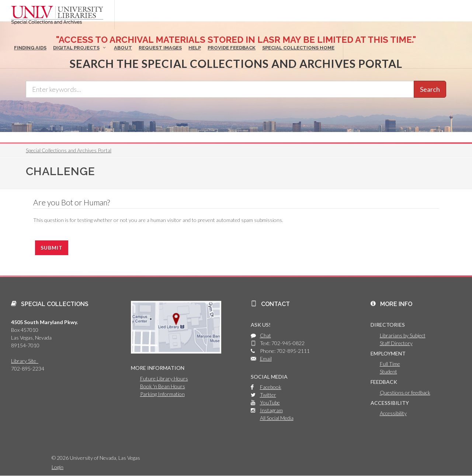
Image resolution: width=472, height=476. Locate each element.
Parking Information (162, 394)
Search (430, 89)
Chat (265, 335)
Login (58, 467)
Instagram (271, 410)
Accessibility (393, 413)
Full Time (390, 364)
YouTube (270, 402)
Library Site (25, 361)
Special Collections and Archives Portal (69, 150)
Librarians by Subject (403, 335)
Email (266, 359)
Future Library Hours (164, 378)
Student (388, 371)
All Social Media (277, 418)
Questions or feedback (405, 392)
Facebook (271, 387)
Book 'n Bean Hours (163, 386)
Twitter (268, 395)
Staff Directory (396, 343)
